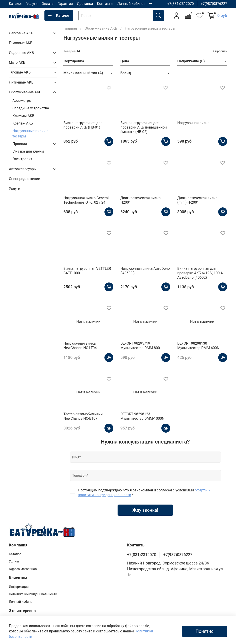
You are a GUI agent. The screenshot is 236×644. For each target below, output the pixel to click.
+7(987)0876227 (214, 4)
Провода (20, 144)
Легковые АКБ (21, 33)
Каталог (16, 4)
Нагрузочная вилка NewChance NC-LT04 (80, 346)
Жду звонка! (145, 510)
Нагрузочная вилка (193, 123)
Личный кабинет (131, 4)
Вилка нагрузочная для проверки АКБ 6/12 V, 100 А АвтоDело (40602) (200, 273)
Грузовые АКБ (21, 43)
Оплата (48, 4)
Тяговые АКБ (20, 72)
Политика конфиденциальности (33, 594)
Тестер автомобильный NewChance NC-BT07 (83, 416)
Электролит (22, 159)
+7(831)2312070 (181, 4)
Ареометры (22, 101)
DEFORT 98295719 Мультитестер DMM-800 (140, 346)
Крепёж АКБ (23, 123)
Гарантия (65, 4)
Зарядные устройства (31, 108)
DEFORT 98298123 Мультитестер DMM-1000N (142, 416)
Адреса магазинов (23, 569)
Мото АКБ (17, 62)
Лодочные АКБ (21, 53)
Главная (70, 28)
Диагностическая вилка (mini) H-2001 (197, 200)
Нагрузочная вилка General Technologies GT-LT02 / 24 (86, 200)
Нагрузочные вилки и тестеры (30, 134)
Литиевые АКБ (21, 82)
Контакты (105, 4)
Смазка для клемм (28, 151)
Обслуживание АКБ (101, 28)
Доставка (85, 4)
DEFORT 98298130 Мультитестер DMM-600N (198, 346)
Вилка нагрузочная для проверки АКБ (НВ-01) (83, 125)
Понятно (205, 631)
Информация (19, 587)
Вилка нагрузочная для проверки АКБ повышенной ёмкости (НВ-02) (144, 127)
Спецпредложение (24, 179)
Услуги (32, 4)
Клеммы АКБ (23, 116)
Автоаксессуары (23, 169)
